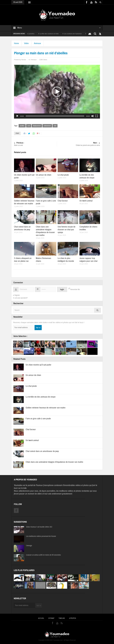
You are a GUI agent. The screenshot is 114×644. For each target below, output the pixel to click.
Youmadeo (18, 485)
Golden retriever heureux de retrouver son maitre (24, 202)
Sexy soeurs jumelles (32, 34)
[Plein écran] (97, 116)
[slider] (55, 116)
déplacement (37, 126)
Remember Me (75, 290)
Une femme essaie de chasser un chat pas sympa (66, 230)
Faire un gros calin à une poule (38, 419)
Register (17, 295)
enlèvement (47, 126)
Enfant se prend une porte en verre (79, 144)
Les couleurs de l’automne (77, 34)
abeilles (22, 126)
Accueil (41, 618)
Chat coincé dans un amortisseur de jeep (22, 228)
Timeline (62, 618)
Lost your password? (21, 298)
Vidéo (26, 43)
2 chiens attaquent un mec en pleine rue (23, 260)
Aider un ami (35, 144)
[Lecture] (17, 116)
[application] (57, 92)
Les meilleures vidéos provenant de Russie (41, 536)
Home (16, 43)
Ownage (29, 546)
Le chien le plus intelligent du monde (66, 260)
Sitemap (51, 618)
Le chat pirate (63, 175)
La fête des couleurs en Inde (54, 34)
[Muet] (93, 116)
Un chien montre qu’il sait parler (38, 365)
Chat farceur (63, 201)
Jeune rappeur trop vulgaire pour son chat (88, 260)
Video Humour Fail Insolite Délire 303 (39, 527)
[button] (57, 92)
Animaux (37, 43)
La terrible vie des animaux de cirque (87, 176)
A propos (73, 618)
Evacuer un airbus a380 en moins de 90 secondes (43, 555)
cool (29, 126)
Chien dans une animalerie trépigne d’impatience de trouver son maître (45, 231)
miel (55, 126)
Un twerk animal (86, 201)
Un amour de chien (44, 175)
